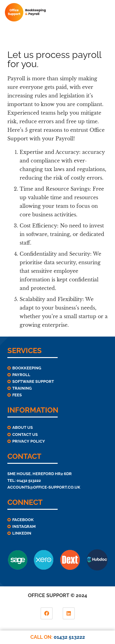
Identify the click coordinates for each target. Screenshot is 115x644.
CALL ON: (58, 637)
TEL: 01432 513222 (24, 480)
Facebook (23, 520)
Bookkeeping (27, 368)
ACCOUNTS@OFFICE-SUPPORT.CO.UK (44, 487)
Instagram (24, 526)
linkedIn (22, 533)
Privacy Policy (29, 441)
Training (22, 388)
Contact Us (25, 434)
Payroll (21, 375)
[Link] (25, 12)
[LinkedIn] (69, 613)
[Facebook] (47, 613)
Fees (17, 395)
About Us (23, 427)
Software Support (33, 381)
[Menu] (106, 12)
